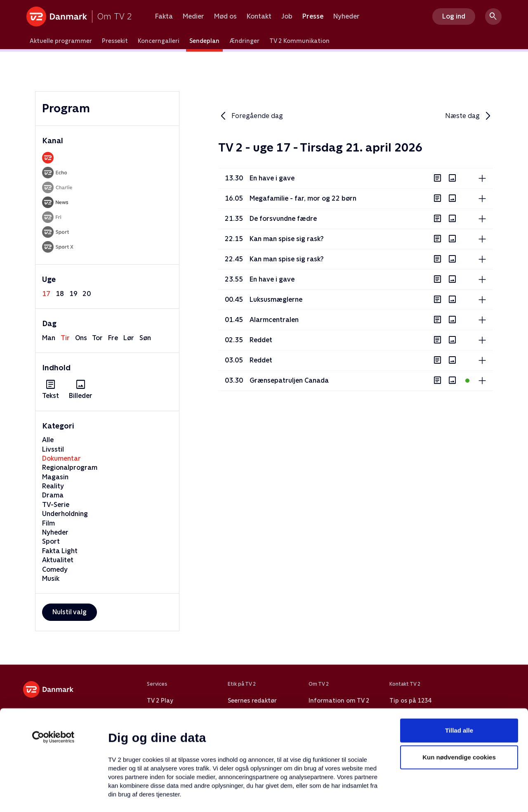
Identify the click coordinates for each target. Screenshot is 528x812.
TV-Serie (56, 505)
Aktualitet (58, 560)
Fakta (164, 17)
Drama (53, 495)
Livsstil (53, 449)
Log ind (454, 16)
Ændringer (244, 41)
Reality (53, 486)
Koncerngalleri (159, 41)
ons (81, 338)
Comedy (55, 569)
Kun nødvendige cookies (459, 694)
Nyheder (346, 17)
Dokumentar (61, 458)
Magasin (55, 477)
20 (87, 294)
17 (46, 294)
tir (65, 338)
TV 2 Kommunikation (299, 41)
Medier (193, 17)
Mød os (225, 17)
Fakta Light (60, 551)
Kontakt (259, 17)
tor (97, 338)
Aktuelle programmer (61, 41)
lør (129, 338)
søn (145, 338)
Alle (48, 440)
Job (287, 17)
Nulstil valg (70, 612)
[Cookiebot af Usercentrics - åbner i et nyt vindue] (53, 674)
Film (48, 523)
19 (73, 294)
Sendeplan (204, 41)
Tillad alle (459, 667)
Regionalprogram (70, 468)
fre (113, 338)
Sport (51, 541)
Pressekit (115, 41)
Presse (313, 17)
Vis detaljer (400, 796)
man (49, 338)
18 (60, 294)
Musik (51, 579)
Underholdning (65, 514)
